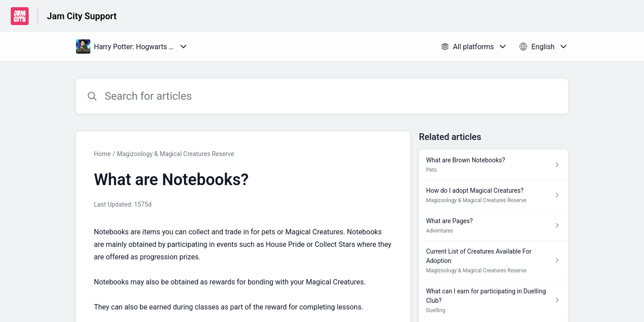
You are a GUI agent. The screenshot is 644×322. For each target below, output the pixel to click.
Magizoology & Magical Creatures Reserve (175, 154)
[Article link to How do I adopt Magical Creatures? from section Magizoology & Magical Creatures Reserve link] (494, 195)
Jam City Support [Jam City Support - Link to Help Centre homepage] (82, 16)
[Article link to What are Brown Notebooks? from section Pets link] (494, 165)
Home (102, 154)
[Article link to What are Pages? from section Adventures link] (494, 225)
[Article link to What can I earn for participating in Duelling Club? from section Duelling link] (494, 300)
